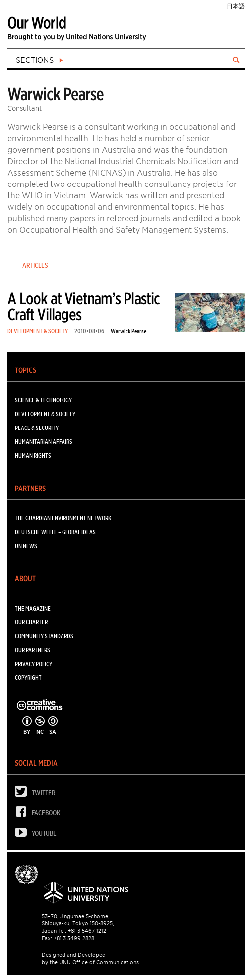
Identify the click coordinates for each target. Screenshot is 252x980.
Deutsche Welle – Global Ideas (55, 532)
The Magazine (33, 608)
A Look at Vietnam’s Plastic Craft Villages (84, 306)
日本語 (236, 6)
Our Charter (31, 622)
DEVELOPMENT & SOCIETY (38, 331)
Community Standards (44, 636)
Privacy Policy (33, 664)
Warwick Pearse (128, 331)
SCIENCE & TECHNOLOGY (43, 400)
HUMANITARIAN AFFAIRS (44, 442)
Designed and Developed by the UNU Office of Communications (90, 958)
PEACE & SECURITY (37, 428)
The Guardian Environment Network (63, 518)
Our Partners (32, 650)
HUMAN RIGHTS (33, 456)
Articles (35, 265)
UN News (26, 546)
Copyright (28, 678)
